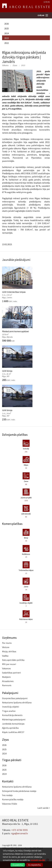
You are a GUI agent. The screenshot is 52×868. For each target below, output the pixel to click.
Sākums (5, 65)
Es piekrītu (18, 865)
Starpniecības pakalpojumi (15, 698)
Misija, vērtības (9, 651)
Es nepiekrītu (35, 865)
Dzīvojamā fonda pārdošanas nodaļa (19, 791)
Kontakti (8, 781)
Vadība (5, 656)
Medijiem (6, 677)
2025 (7, 28)
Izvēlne (41, 15)
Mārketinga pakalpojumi (14, 719)
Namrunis (7, 685)
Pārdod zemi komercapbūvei (26, 324)
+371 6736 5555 (19, 830)
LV (44, 2)
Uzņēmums (9, 638)
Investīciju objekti (11, 707)
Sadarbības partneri (11, 673)
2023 (7, 38)
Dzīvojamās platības (15, 435)
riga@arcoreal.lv (19, 833)
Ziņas (15, 65)
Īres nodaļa (7, 795)
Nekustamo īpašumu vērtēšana (17, 702)
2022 (7, 43)
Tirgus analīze (9, 711)
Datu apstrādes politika (13, 660)
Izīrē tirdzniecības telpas (26, 284)
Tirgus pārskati (12, 760)
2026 (7, 24)
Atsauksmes (8, 681)
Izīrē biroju (26, 363)
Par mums (7, 643)
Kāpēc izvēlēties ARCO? (13, 732)
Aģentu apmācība (10, 728)
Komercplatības (12, 524)
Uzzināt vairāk (38, 860)
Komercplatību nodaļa (13, 799)
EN (47, 2)
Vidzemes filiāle (10, 804)
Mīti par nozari (9, 664)
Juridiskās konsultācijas (13, 724)
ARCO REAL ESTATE (26, 6)
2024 (7, 33)
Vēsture (6, 647)
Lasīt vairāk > (44, 808)
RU (49, 2)
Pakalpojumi (10, 693)
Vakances (6, 668)
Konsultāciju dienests (12, 715)
